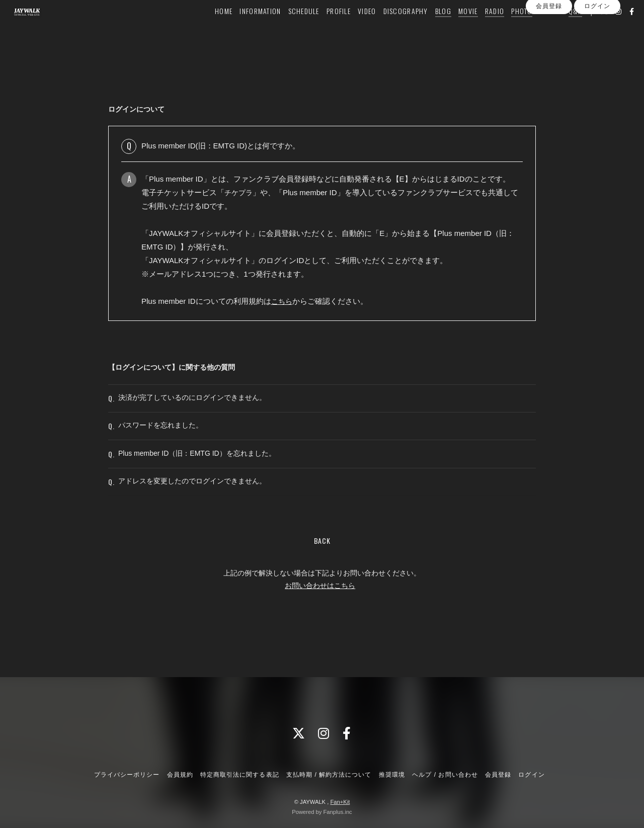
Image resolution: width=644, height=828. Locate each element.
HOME (209, 28)
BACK (322, 575)
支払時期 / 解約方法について (329, 775)
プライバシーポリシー (127, 775)
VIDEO (352, 28)
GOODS (535, 28)
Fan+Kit (340, 802)
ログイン (597, 47)
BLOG (428, 28)
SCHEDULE (289, 28)
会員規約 (180, 775)
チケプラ (239, 192)
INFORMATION (246, 28)
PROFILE (324, 28)
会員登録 (549, 47)
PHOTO (506, 28)
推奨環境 (392, 775)
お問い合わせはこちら (320, 620)
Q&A (560, 28)
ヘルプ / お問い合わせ (445, 775)
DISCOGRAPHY (391, 28)
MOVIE (453, 28)
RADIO (479, 28)
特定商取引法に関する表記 (239, 775)
